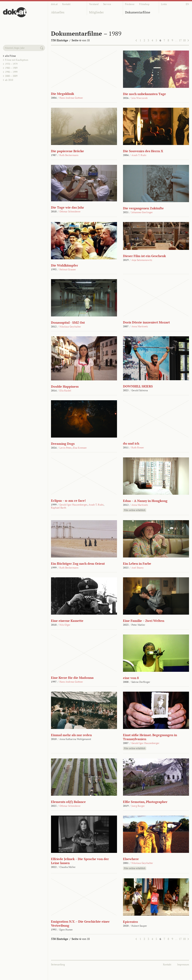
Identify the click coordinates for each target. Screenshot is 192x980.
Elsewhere (131, 859)
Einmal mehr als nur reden (71, 735)
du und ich (131, 443)
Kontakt (66, 4)
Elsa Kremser (80, 448)
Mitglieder (96, 12)
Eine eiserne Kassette (67, 621)
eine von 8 (131, 678)
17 (180, 40)
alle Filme (10, 56)
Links (164, 4)
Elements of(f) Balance (68, 802)
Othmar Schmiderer (70, 211)
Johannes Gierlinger (142, 212)
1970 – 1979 (11, 64)
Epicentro (130, 922)
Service (107, 4)
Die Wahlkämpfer (64, 265)
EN (187, 4)
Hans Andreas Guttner (71, 98)
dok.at (54, 4)
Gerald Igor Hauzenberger (73, 505)
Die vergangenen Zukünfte (143, 208)
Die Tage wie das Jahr (67, 207)
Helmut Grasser (68, 269)
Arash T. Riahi (139, 155)
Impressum (183, 964)
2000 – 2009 (11, 76)
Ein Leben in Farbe (137, 563)
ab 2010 (9, 80)
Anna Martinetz (140, 326)
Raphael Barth (59, 508)
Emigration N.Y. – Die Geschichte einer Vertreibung (80, 923)
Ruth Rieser (138, 447)
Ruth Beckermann (69, 155)
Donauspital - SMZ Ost (68, 322)
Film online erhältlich (135, 510)
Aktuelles (58, 12)
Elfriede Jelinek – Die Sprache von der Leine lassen (80, 861)
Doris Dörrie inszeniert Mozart (146, 322)
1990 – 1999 (11, 72)
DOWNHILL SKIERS (138, 386)
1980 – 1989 (11, 68)
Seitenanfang (58, 964)
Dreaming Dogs (63, 444)
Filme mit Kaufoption (17, 60)
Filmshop (144, 4)
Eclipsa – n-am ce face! (68, 501)
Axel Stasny (137, 568)
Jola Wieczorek (139, 98)
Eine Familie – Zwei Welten (144, 621)
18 (184, 40)
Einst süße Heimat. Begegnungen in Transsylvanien (150, 737)
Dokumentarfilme (138, 12)
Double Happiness (65, 386)
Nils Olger (65, 625)
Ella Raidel (65, 391)
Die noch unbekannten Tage (144, 94)
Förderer (130, 4)
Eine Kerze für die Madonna (72, 678)
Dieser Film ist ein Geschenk (144, 256)
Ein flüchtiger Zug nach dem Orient (78, 563)
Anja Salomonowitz (142, 260)
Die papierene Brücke (67, 151)
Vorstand (94, 4)
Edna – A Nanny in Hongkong (145, 501)
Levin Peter (65, 448)
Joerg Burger (138, 806)
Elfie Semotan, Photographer (145, 802)
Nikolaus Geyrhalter (70, 327)
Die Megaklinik (62, 94)
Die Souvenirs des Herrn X (143, 151)
